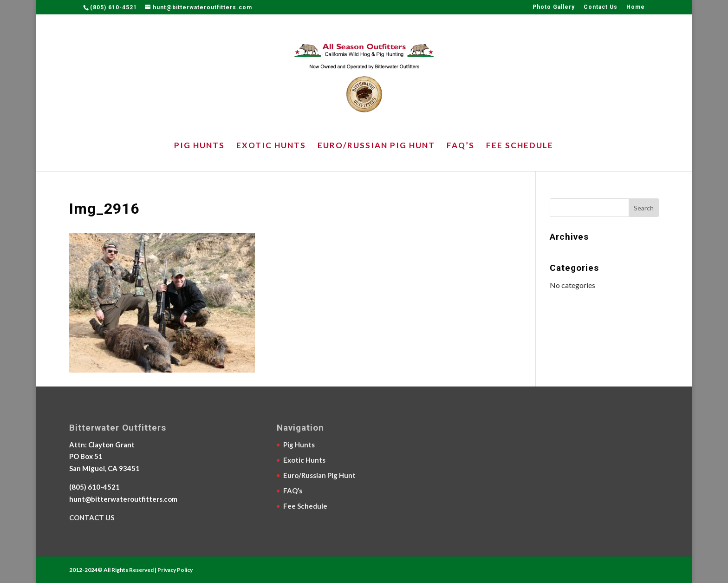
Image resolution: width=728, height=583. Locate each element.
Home (636, 7)
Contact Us (601, 7)
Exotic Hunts (271, 146)
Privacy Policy (175, 570)
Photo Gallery (554, 7)
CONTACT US (92, 517)
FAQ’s (461, 146)
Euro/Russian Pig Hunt (376, 146)
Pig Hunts (199, 146)
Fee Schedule (520, 146)
